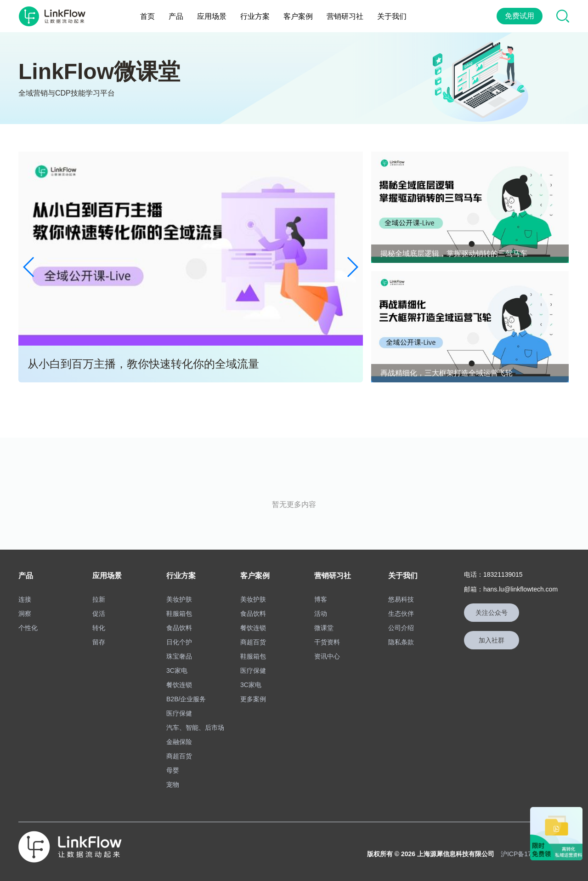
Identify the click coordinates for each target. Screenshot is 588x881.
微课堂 (324, 628)
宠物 (173, 784)
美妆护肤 (179, 599)
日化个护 (179, 642)
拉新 (99, 599)
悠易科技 (401, 599)
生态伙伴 (401, 614)
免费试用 (520, 16)
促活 (99, 614)
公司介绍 (401, 628)
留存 (99, 642)
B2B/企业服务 (186, 699)
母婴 (173, 770)
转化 (99, 628)
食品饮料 (179, 628)
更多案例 (253, 699)
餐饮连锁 (179, 685)
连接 (25, 599)
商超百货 (179, 756)
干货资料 (327, 642)
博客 (321, 599)
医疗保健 (179, 713)
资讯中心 (327, 656)
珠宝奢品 (179, 656)
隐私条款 (401, 642)
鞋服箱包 (179, 614)
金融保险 (179, 742)
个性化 (28, 628)
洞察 (25, 614)
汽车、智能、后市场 (195, 728)
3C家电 (177, 671)
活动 (321, 614)
